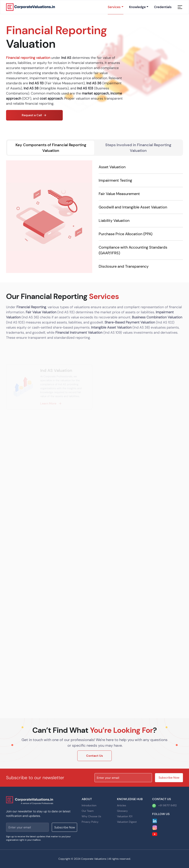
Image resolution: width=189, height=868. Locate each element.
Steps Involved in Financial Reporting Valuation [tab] (138, 148)
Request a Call (34, 115)
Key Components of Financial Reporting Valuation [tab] (51, 148)
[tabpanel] (94, 217)
